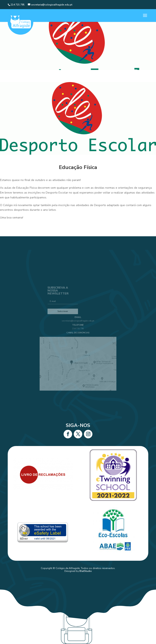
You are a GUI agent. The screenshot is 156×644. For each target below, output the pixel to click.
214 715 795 (78, 330)
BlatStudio (86, 571)
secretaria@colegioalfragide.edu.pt (78, 324)
